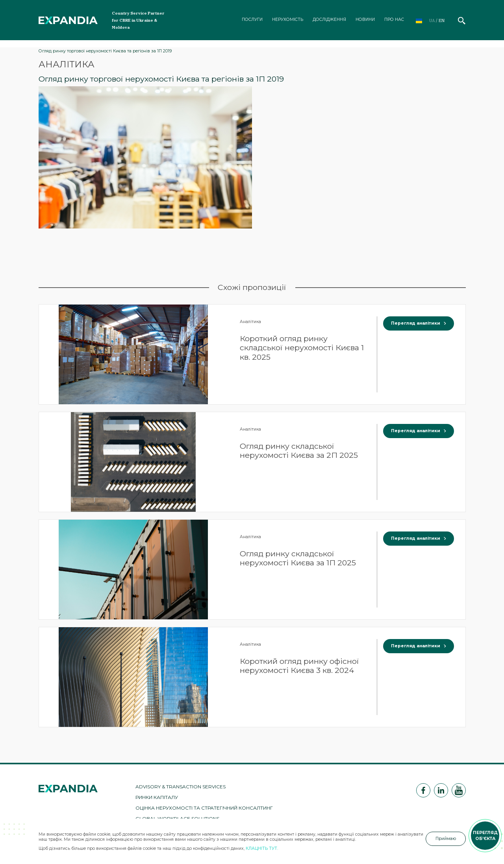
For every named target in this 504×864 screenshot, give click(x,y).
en (442, 20)
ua (432, 20)
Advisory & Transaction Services (181, 787)
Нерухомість (288, 20)
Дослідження (329, 20)
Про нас (394, 20)
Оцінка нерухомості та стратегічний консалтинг (204, 808)
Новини (365, 20)
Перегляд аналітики (419, 323)
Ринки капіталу (157, 797)
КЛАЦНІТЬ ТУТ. (262, 848)
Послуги (252, 20)
